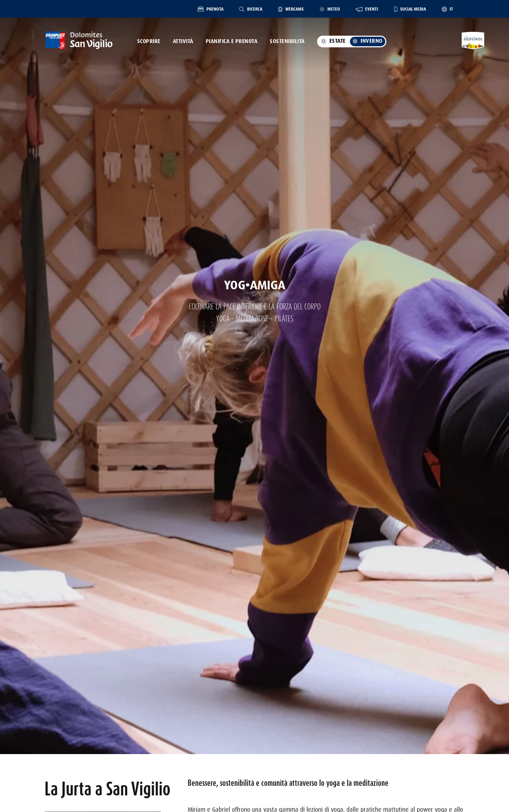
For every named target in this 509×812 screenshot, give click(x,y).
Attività (183, 41)
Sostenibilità (287, 41)
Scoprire (149, 41)
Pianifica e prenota (232, 41)
